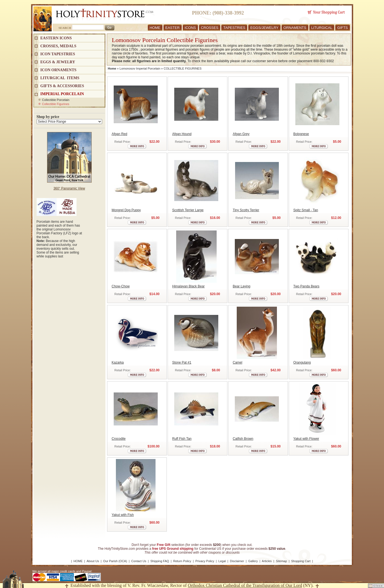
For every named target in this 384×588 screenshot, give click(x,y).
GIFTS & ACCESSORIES (62, 86)
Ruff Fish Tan (182, 439)
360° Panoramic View (69, 188)
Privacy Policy (205, 561)
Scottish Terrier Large (188, 210)
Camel (238, 362)
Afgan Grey (241, 134)
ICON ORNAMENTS (58, 70)
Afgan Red (120, 134)
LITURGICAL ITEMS (60, 78)
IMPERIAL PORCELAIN (62, 94)
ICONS (190, 28)
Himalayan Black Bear (189, 286)
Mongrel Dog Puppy (126, 210)
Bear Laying (242, 286)
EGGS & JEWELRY (58, 62)
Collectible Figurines (56, 104)
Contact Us (139, 561)
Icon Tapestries (58, 54)
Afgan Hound (182, 134)
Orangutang (302, 362)
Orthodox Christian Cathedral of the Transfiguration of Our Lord (245, 585)
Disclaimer (237, 561)
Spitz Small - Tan (306, 210)
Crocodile (119, 439)
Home (112, 68)
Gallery (253, 561)
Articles (267, 561)
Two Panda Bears (307, 286)
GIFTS (342, 28)
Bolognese (301, 134)
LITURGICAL (322, 28)
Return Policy (182, 561)
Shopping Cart (301, 561)
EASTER (173, 28)
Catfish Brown (243, 439)
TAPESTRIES (234, 28)
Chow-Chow (121, 286)
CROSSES (210, 28)
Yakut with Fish (123, 515)
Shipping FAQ (160, 561)
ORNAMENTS (295, 28)
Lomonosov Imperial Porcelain (140, 68)
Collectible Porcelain (56, 100)
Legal (222, 561)
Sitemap (281, 561)
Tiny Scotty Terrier (246, 210)
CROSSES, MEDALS (58, 46)
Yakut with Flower (306, 439)
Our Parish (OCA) (115, 561)
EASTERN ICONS (56, 38)
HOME (155, 28)
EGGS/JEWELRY (264, 28)
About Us (93, 561)
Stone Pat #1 (182, 362)
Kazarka (118, 362)
